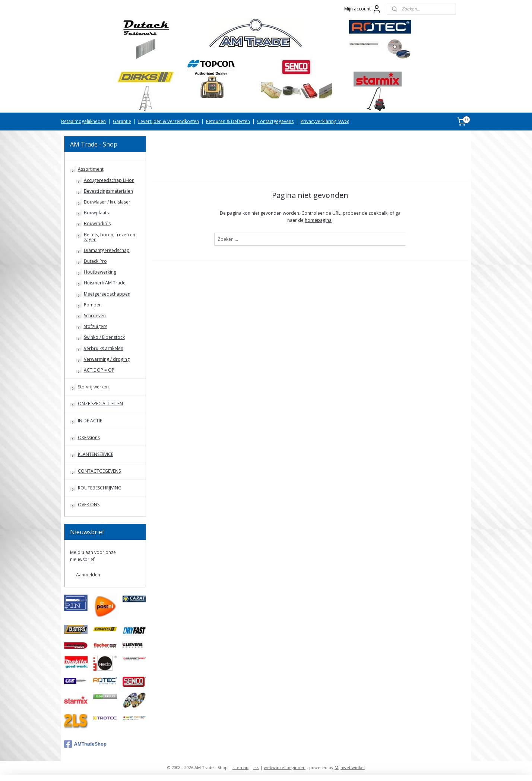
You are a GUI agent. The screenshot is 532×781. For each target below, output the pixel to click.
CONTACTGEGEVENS (99, 471)
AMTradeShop (85, 744)
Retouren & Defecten (228, 121)
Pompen (93, 305)
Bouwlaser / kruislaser (107, 202)
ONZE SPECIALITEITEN (100, 404)
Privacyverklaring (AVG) (325, 121)
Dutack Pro (95, 261)
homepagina (318, 220)
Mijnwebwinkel (350, 767)
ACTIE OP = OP (99, 370)
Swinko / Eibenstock (104, 337)
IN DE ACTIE (90, 421)
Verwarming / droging (107, 359)
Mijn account (363, 9)
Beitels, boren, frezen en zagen (110, 237)
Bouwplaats (96, 213)
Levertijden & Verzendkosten (169, 121)
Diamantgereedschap (107, 250)
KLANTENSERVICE (96, 454)
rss (256, 767)
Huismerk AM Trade (105, 283)
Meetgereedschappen (107, 294)
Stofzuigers (96, 326)
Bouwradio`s (97, 223)
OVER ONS (89, 505)
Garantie (122, 121)
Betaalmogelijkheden (83, 121)
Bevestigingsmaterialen (108, 191)
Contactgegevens (275, 121)
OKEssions (89, 437)
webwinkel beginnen (285, 767)
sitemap (240, 767)
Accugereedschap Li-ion (109, 180)
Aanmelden (88, 575)
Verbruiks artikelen (104, 348)
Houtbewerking (100, 272)
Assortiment (91, 169)
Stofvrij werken (93, 387)
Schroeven (95, 316)
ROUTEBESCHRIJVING (100, 488)
